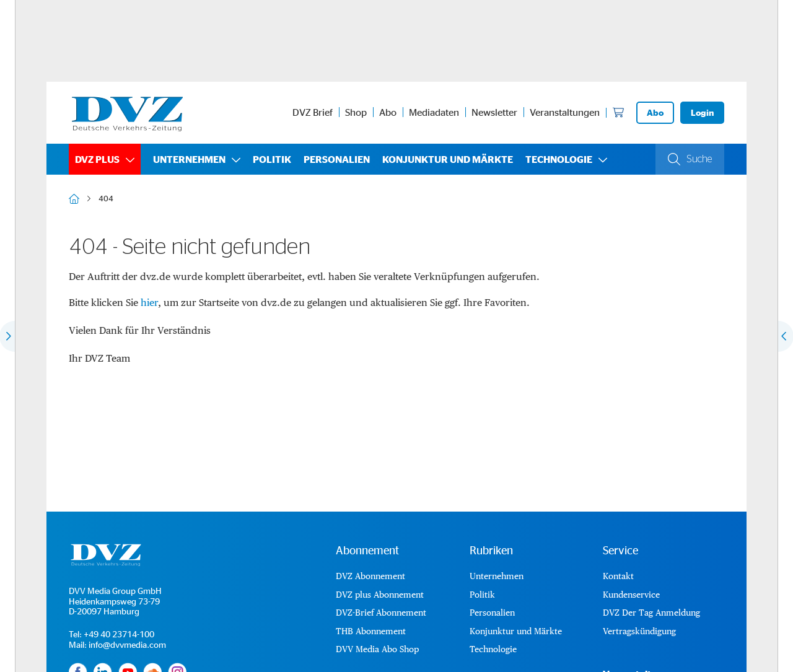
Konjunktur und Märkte (448, 159)
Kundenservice (631, 595)
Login (702, 112)
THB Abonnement (371, 631)
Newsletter (494, 112)
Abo (388, 112)
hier (149, 303)
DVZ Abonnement (370, 576)
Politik (272, 159)
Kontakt (618, 576)
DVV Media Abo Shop (377, 649)
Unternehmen (189, 159)
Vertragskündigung (639, 631)
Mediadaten (434, 112)
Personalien (337, 159)
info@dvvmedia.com (127, 644)
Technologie (559, 159)
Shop (356, 112)
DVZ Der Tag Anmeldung (651, 613)
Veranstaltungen (565, 112)
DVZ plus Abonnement (380, 595)
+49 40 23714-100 (119, 634)
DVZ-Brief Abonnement (381, 613)
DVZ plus (97, 159)
